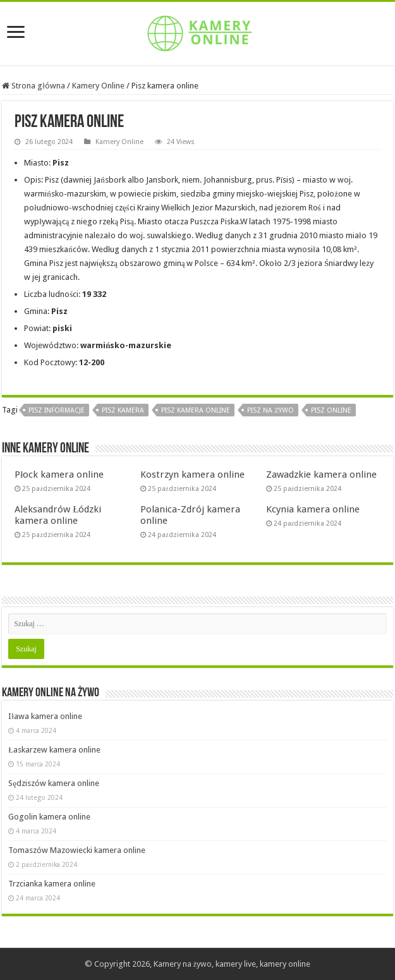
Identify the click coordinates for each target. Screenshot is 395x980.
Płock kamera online (59, 475)
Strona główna (33, 86)
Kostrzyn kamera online (192, 475)
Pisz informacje (57, 410)
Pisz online (331, 410)
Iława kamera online (45, 716)
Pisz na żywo (270, 410)
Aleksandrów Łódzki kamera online (58, 515)
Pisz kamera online (196, 410)
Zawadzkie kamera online (321, 475)
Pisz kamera (123, 410)
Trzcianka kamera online (52, 884)
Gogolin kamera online (49, 817)
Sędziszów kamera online (54, 783)
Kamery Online (98, 86)
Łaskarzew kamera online (54, 750)
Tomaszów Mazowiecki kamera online (77, 850)
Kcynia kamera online (313, 509)
